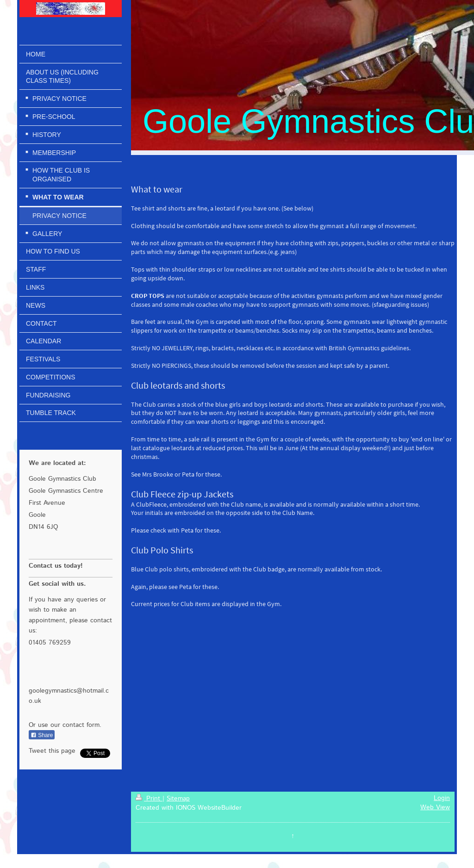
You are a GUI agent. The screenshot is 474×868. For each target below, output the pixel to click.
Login (442, 798)
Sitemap (178, 799)
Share (42, 735)
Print (149, 799)
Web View (435, 807)
